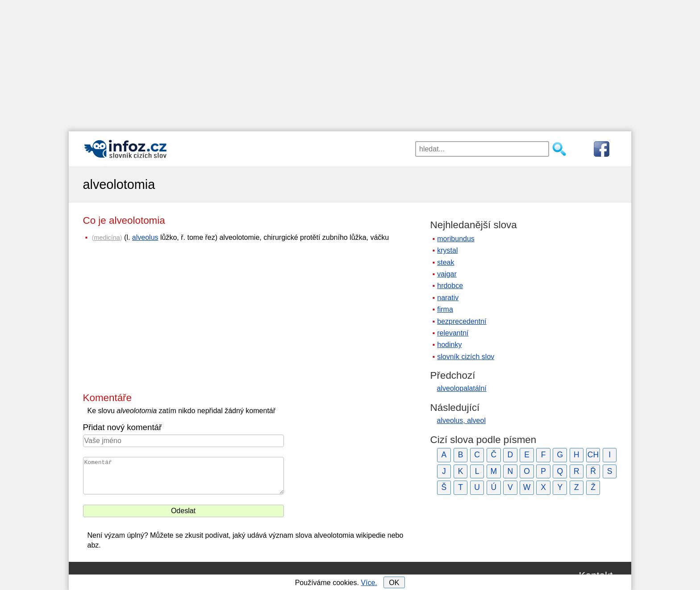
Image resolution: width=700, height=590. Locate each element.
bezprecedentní (462, 321)
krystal (447, 250)
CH (593, 455)
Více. (369, 583)
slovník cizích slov (466, 357)
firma (445, 309)
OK (394, 583)
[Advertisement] (350, 63)
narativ (448, 298)
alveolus (145, 237)
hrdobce (450, 286)
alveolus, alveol (461, 421)
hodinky (449, 345)
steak (446, 262)
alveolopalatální (462, 388)
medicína (107, 238)
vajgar (447, 274)
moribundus (456, 239)
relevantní (453, 333)
